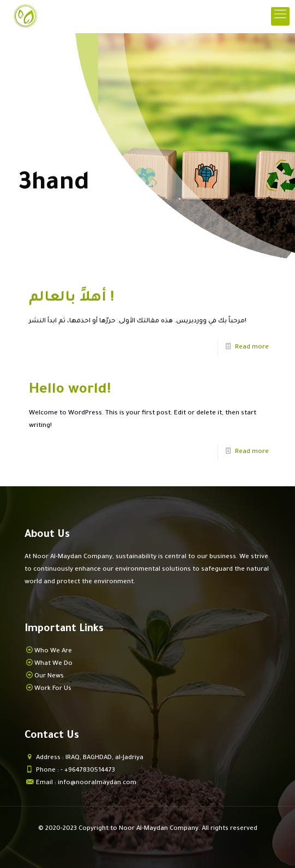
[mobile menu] (280, 16)
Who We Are (53, 652)
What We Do (53, 664)
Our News (49, 677)
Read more (252, 348)
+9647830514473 (90, 771)
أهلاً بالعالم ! (71, 298)
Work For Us (53, 689)
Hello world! (70, 390)
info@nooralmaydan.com (97, 783)
